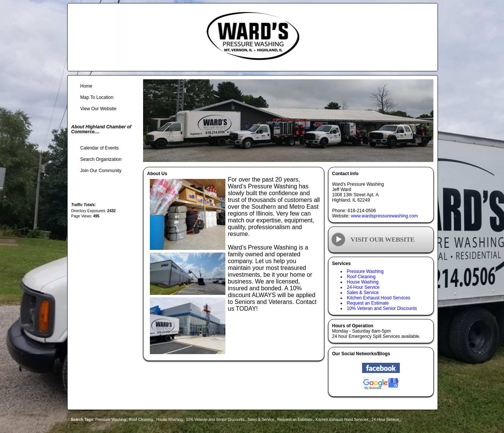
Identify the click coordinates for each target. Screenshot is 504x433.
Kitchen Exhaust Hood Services (379, 298)
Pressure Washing (365, 271)
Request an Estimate (368, 303)
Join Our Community (101, 171)
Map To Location (97, 97)
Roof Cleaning (361, 277)
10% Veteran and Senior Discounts (382, 308)
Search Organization (101, 159)
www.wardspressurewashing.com (384, 216)
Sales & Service (363, 293)
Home (86, 86)
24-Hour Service (363, 287)
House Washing (363, 282)
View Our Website (99, 109)
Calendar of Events (100, 148)
